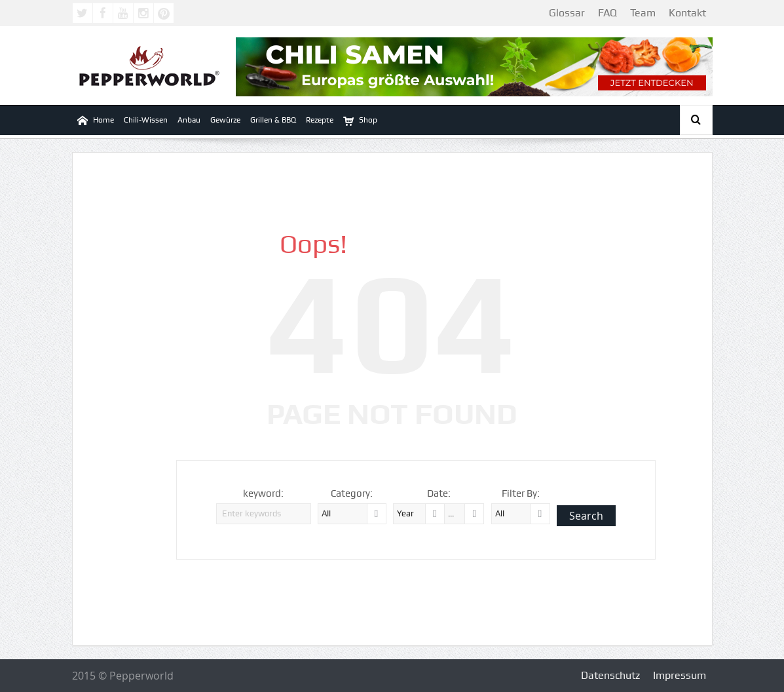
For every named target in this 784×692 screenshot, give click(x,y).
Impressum (680, 675)
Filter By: (521, 493)
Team (643, 13)
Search (586, 516)
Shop (360, 120)
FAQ (607, 13)
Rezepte (320, 120)
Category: (352, 493)
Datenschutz (610, 675)
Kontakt (687, 13)
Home (96, 120)
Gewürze (225, 120)
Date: (439, 493)
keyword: (263, 493)
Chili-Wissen (146, 120)
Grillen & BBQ (273, 120)
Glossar (567, 13)
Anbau (189, 120)
